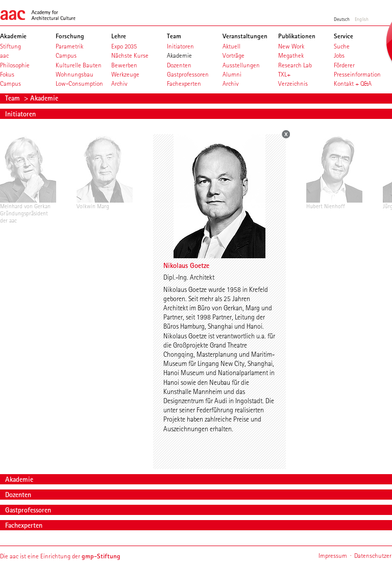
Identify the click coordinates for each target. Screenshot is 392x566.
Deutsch (342, 19)
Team (14, 98)
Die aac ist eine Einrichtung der (60, 556)
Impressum (333, 556)
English (362, 19)
